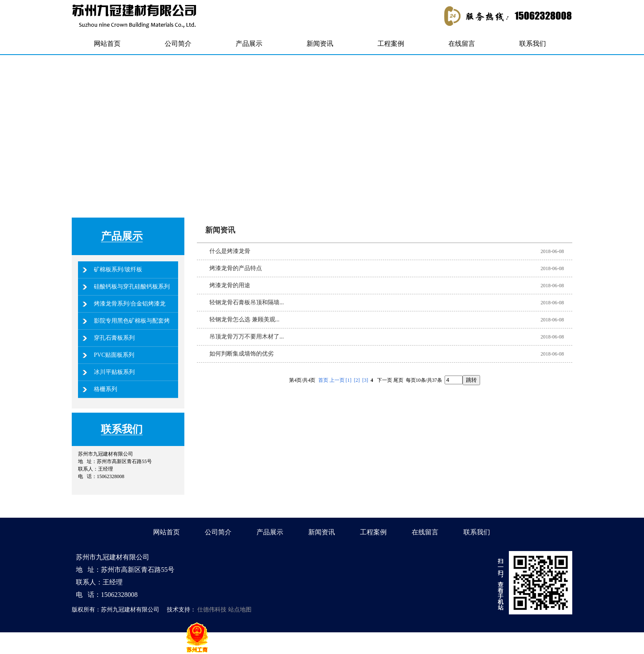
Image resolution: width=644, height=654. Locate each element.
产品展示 (122, 236)
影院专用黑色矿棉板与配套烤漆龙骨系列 (132, 329)
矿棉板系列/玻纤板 (118, 269)
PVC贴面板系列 (114, 355)
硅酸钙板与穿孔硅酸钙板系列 (132, 287)
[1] (349, 380)
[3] (365, 380)
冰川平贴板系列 (114, 372)
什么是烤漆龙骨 (230, 251)
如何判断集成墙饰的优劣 (241, 354)
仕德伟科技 (212, 610)
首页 (323, 380)
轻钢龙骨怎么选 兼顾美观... (244, 319)
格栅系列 (106, 389)
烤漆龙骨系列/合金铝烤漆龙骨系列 (130, 312)
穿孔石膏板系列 (114, 338)
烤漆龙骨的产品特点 (236, 268)
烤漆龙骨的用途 (230, 285)
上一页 (337, 380)
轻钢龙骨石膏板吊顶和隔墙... (247, 302)
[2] (357, 380)
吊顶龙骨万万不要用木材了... (247, 337)
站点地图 (240, 610)
